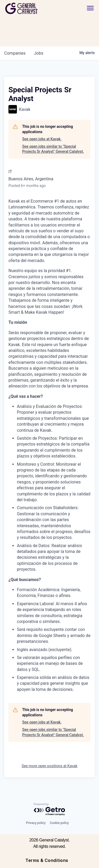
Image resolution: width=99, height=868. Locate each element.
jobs (39, 53)
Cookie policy (59, 823)
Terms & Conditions (47, 860)
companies (15, 53)
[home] (36, 8)
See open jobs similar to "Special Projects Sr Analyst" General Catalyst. (53, 149)
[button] (90, 8)
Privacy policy (36, 823)
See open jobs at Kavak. (42, 139)
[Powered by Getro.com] (50, 810)
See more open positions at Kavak (49, 766)
